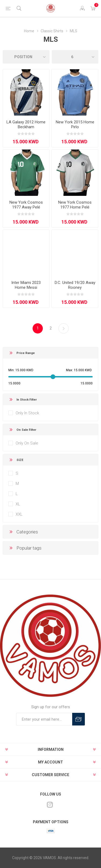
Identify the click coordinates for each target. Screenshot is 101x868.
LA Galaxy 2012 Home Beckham (26, 124)
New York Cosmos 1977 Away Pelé (26, 205)
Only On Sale (27, 443)
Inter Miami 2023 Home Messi (26, 285)
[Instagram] (50, 805)
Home (29, 31)
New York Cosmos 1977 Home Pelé (75, 205)
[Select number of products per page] (75, 57)
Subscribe (79, 719)
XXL (19, 514)
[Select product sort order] (26, 57)
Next (64, 328)
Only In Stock (27, 413)
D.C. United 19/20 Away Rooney (75, 285)
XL (18, 504)
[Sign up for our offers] (44, 719)
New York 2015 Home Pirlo (75, 124)
